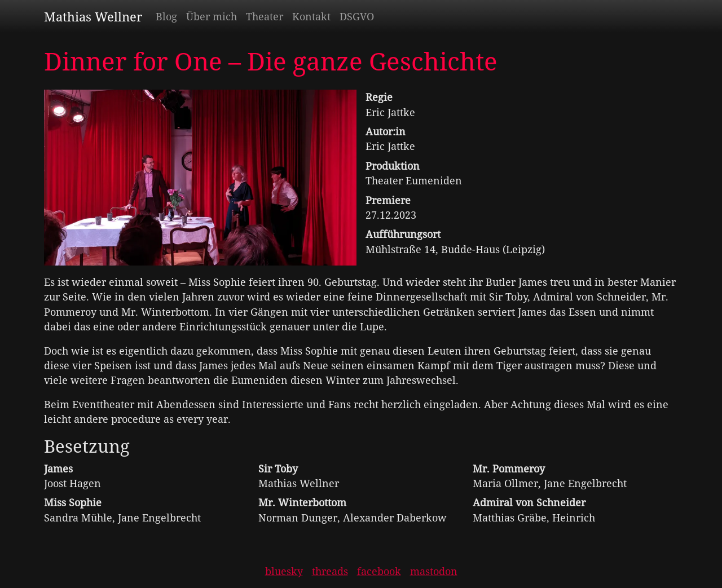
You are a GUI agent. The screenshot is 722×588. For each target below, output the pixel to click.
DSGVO (357, 16)
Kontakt (311, 16)
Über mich (212, 16)
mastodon (434, 571)
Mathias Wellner (93, 16)
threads (330, 571)
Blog (166, 16)
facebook (379, 571)
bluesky (284, 571)
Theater (265, 16)
